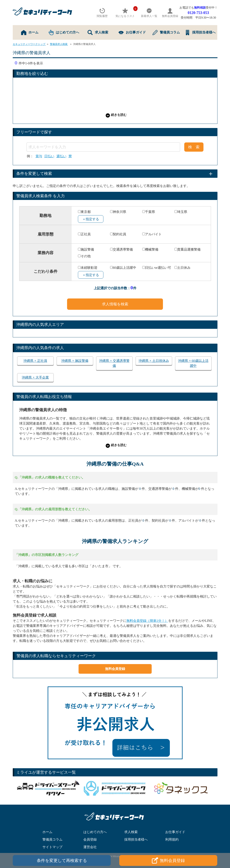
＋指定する (91, 219)
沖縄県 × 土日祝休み (154, 361)
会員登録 (90, 839)
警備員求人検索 (59, 44)
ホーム (30, 33)
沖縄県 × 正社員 (35, 361)
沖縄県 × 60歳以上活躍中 (193, 363)
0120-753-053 (198, 13)
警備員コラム (166, 33)
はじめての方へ (64, 33)
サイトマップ (52, 847)
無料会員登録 (115, 669)
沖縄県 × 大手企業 (35, 377)
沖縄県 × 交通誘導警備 (114, 363)
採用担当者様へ (200, 33)
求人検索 (98, 33)
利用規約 (172, 839)
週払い (61, 156)
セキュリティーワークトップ (29, 44)
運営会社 (90, 847)
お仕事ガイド (132, 33)
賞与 (39, 156)
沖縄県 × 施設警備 (75, 361)
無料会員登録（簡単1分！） (147, 621)
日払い (49, 156)
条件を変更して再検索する (62, 860)
